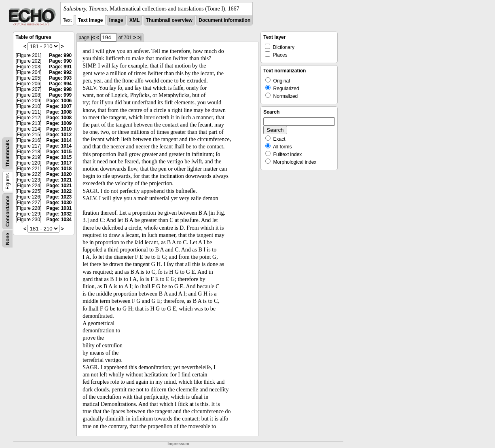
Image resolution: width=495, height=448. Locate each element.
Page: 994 (60, 84)
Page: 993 (60, 78)
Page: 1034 (59, 220)
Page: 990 (60, 55)
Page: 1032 (59, 214)
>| (140, 38)
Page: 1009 (59, 123)
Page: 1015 (59, 152)
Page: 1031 (59, 208)
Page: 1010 (59, 129)
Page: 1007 (59, 106)
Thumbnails (8, 153)
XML (134, 20)
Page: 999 (60, 95)
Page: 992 (60, 72)
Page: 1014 (59, 140)
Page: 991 (60, 67)
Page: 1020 (59, 174)
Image (116, 20)
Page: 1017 (59, 163)
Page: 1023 (59, 197)
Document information (224, 20)
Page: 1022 (59, 191)
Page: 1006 (59, 101)
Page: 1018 (59, 169)
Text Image (91, 20)
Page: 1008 (59, 112)
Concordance (8, 211)
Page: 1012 (59, 135)
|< (93, 38)
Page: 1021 (59, 180)
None (8, 239)
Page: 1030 (59, 203)
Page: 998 (60, 89)
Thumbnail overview (169, 20)
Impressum (178, 444)
